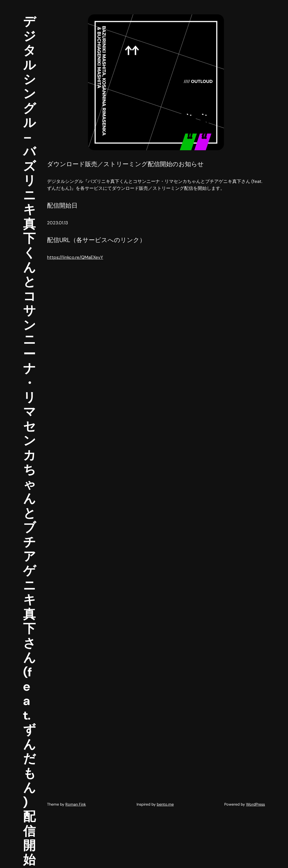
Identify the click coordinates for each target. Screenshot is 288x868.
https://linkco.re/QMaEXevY (75, 257)
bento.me (165, 804)
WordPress (255, 804)
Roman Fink (76, 804)
